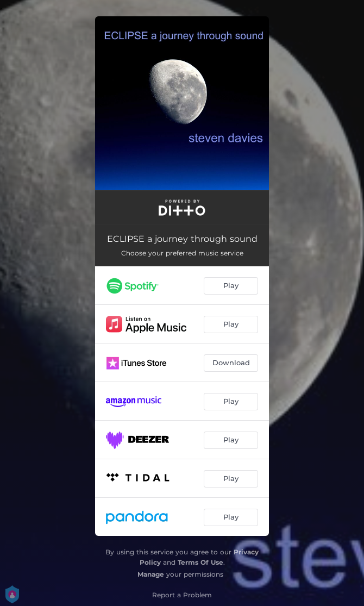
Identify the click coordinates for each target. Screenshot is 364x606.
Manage (151, 574)
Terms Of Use (200, 562)
